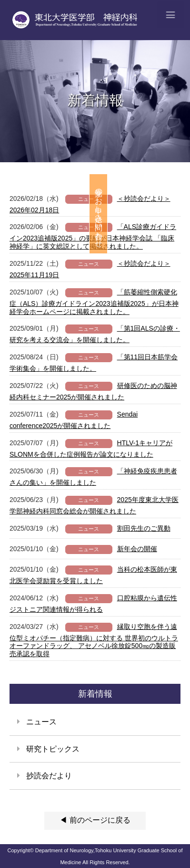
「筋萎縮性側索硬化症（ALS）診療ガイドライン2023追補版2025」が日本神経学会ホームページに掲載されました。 (94, 302)
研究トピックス (53, 749)
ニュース (41, 722)
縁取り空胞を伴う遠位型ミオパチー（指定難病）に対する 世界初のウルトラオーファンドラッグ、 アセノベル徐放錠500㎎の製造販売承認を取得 (94, 640)
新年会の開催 (137, 549)
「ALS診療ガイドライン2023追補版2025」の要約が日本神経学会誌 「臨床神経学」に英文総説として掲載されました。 (93, 236)
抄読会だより (49, 776)
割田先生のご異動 (144, 528)
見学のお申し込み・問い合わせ (181, 214)
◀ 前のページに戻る (95, 820)
